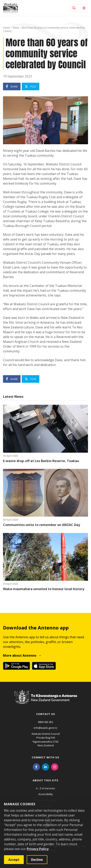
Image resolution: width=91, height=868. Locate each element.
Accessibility (46, 794)
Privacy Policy (38, 849)
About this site (45, 780)
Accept (14, 860)
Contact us (46, 714)
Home (6, 28)
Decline (37, 860)
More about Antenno (20, 655)
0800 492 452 (45, 722)
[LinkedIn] (45, 767)
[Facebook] (36, 767)
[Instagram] (55, 767)
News (16, 28)
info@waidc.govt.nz (45, 728)
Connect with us (45, 757)
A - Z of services (45, 788)
